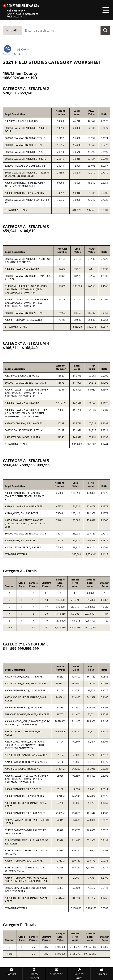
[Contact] (11, 972)
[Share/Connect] (34, 974)
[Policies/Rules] (79, 974)
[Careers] (102, 972)
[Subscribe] (56, 972)
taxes (17, 49)
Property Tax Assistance (17, 54)
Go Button (105, 30)
